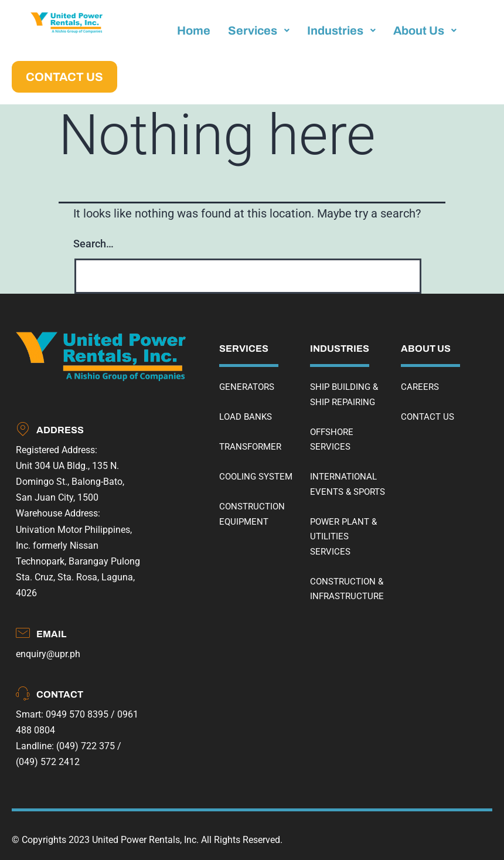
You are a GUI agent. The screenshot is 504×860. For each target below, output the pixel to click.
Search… (93, 244)
